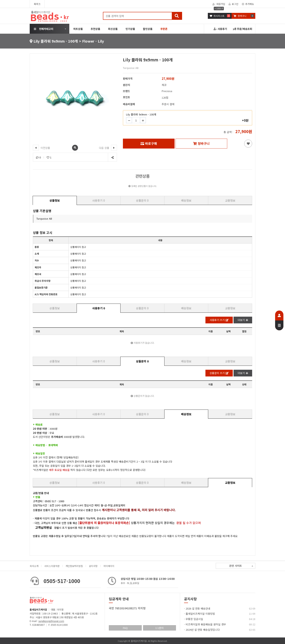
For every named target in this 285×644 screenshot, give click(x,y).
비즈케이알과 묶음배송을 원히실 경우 (206, 624)
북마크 (37, 4)
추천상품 (95, 29)
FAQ (125, 628)
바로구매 (149, 143)
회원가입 (219, 4)
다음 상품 (108, 148)
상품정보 (55, 200)
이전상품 (41, 148)
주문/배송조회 (243, 29)
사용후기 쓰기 (219, 320)
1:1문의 (160, 628)
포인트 (126, 97)
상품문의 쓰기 (219, 373)
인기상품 (130, 29)
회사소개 (34, 566)
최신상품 (113, 29)
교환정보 (230, 200)
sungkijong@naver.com (51, 621)
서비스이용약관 (52, 566)
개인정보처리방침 (74, 566)
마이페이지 (109, 566)
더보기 (243, 320)
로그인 (233, 4)
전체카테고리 (44, 29)
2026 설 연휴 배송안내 (198, 608)
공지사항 (93, 566)
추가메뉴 (248, 4)
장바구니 (201, 143)
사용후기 (220, 29)
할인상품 (148, 29)
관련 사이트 (241, 566)
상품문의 (142, 200)
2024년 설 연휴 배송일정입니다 (203, 630)
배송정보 (186, 200)
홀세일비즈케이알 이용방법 (200, 614)
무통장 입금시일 (194, 619)
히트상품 (78, 29)
